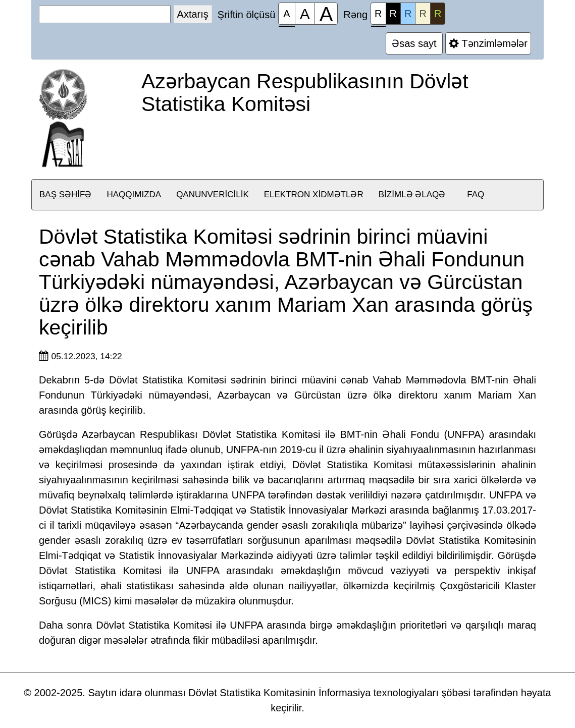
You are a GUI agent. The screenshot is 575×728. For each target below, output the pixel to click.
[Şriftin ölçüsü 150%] (305, 14)
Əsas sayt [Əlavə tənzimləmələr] (414, 43)
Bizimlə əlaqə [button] (412, 194)
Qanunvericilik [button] (213, 194)
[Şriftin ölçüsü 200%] (326, 14)
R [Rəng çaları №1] (378, 16)
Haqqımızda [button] (134, 194)
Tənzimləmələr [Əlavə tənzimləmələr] (488, 43)
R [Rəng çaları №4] (423, 14)
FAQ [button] (476, 194)
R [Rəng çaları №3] (408, 14)
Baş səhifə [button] (65, 194)
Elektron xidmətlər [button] (314, 194)
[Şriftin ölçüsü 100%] (286, 14)
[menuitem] (65, 195)
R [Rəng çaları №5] (438, 14)
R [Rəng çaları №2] (393, 14)
